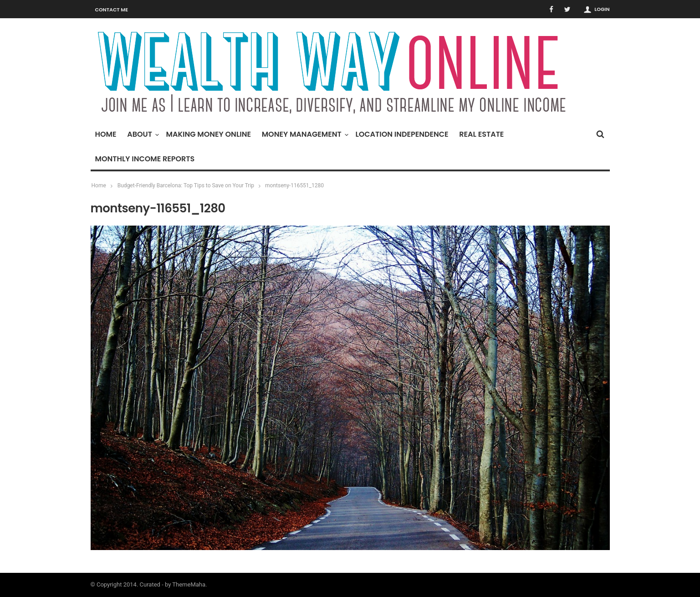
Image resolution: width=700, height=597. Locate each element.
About (142, 134)
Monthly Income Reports (145, 159)
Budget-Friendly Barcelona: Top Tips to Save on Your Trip (186, 185)
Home (106, 134)
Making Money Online (209, 134)
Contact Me (112, 10)
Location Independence (402, 134)
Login (602, 9)
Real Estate (481, 134)
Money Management (304, 134)
